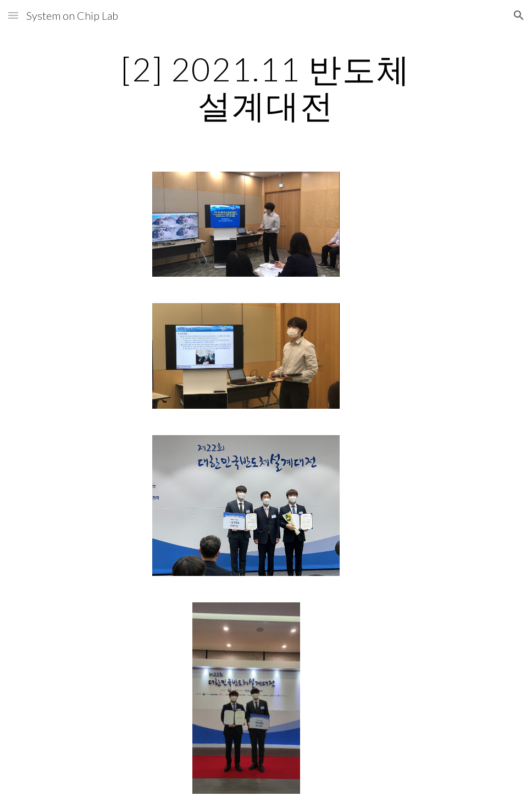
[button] (13, 15)
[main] (266, 87)
